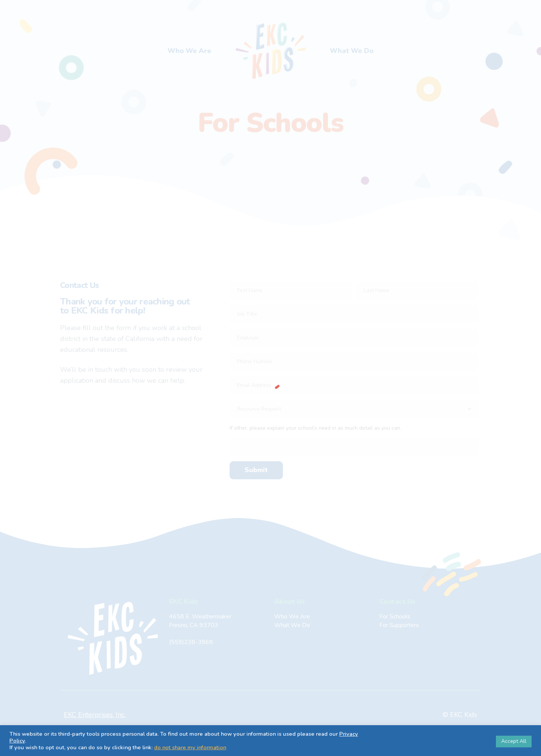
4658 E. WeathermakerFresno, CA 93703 (200, 621)
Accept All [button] (514, 741)
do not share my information (190, 747)
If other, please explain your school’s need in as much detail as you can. (315, 428)
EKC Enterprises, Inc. (95, 715)
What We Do (352, 51)
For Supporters (399, 625)
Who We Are (189, 51)
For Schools (395, 617)
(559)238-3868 (191, 642)
